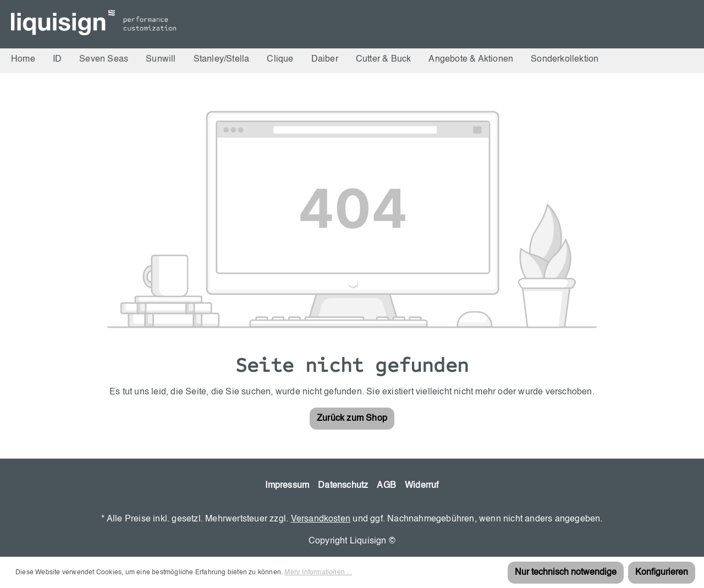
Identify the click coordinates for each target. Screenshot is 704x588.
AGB (386, 486)
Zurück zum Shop (352, 419)
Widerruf (422, 486)
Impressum (287, 486)
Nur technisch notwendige (566, 573)
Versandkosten (321, 519)
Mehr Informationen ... (318, 573)
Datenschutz (343, 486)
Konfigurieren (662, 573)
